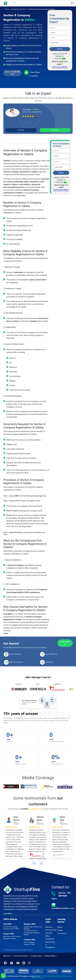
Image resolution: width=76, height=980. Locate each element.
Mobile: (61, 896)
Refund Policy (50, 956)
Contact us (62, 933)
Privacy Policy (37, 956)
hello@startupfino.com (63, 908)
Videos (60, 930)
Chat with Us (65, 643)
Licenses (49, 933)
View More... (8, 913)
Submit (60, 49)
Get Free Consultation (60, 67)
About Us (7, 956)
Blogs (60, 927)
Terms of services (21, 956)
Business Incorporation (19, 9)
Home (7, 9)
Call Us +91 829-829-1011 (12, 73)
